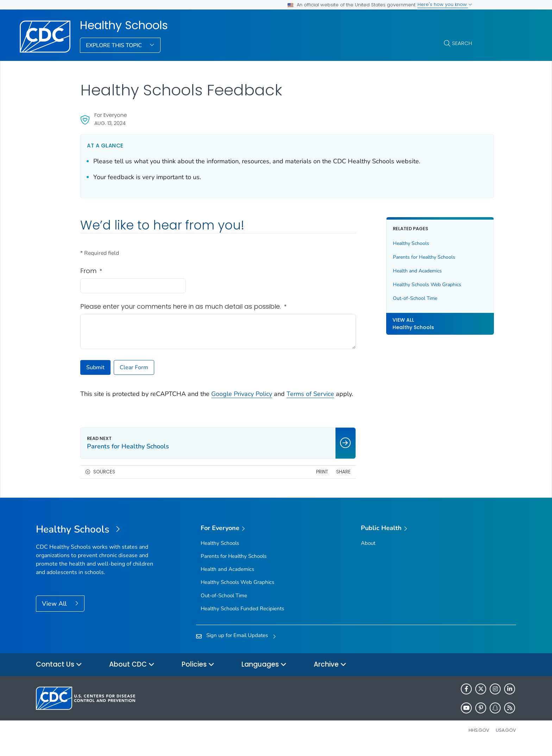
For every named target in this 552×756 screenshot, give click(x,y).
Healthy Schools (124, 25)
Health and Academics (403, 271)
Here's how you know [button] (445, 4)
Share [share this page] (329, 481)
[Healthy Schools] (96, 539)
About (368, 553)
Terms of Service (310, 394)
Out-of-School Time (401, 298)
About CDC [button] (132, 674)
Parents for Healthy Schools (410, 257)
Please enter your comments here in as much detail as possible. (183, 307)
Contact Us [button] (59, 674)
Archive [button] (330, 674)
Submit (95, 367)
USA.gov (506, 740)
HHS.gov (479, 740)
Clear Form (134, 367)
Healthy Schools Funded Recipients (242, 618)
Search (462, 43)
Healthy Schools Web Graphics (413, 285)
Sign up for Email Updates (237, 645)
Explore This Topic (115, 45)
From (91, 271)
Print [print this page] (308, 481)
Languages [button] (264, 674)
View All (55, 613)
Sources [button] (104, 481)
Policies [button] (198, 674)
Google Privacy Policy (242, 394)
